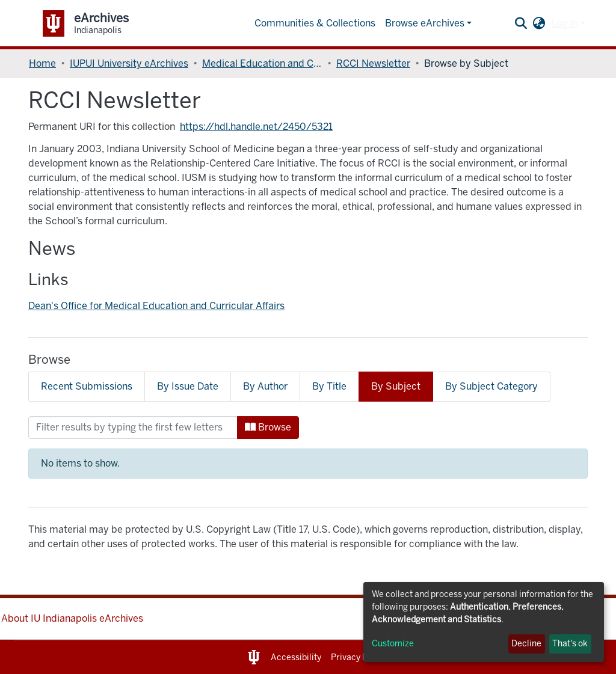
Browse (268, 427)
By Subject (396, 386)
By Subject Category (491, 386)
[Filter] (133, 427)
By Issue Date (188, 386)
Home (42, 63)
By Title (329, 386)
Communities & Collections (315, 23)
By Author (265, 386)
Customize (393, 644)
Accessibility (296, 657)
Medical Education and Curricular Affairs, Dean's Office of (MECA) (262, 63)
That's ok (570, 644)
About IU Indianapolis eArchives (72, 618)
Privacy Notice (359, 657)
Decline (526, 644)
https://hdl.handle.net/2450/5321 (256, 127)
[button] (539, 23)
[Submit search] (521, 23)
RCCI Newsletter (373, 63)
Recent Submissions (87, 386)
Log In (565, 23)
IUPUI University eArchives (129, 63)
